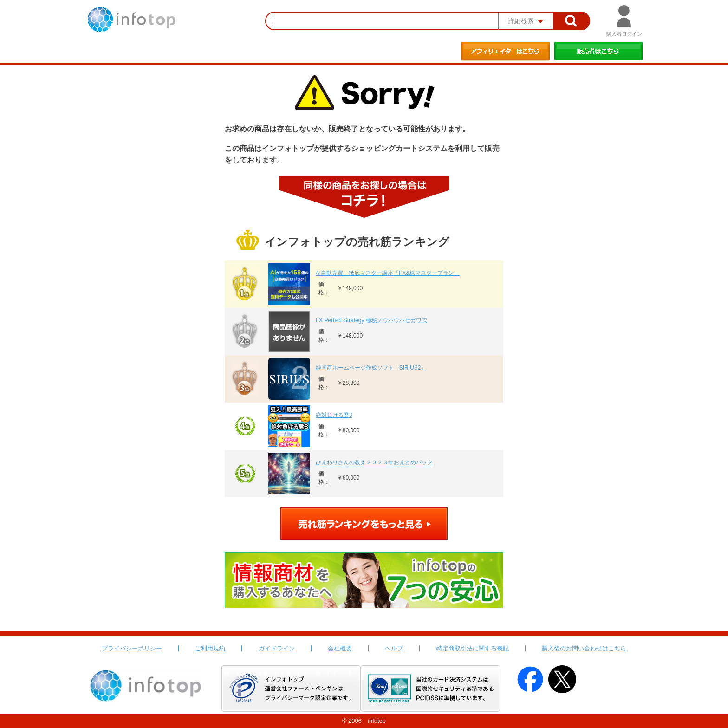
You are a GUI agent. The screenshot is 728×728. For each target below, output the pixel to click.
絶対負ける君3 (334, 415)
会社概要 (340, 648)
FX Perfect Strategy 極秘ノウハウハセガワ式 (371, 320)
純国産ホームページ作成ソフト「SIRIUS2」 (371, 368)
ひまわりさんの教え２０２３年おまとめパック (374, 462)
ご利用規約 (210, 648)
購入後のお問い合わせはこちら (584, 648)
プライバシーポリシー (132, 648)
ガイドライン (277, 648)
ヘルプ (394, 648)
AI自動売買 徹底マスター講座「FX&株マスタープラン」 (388, 273)
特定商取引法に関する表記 (473, 648)
